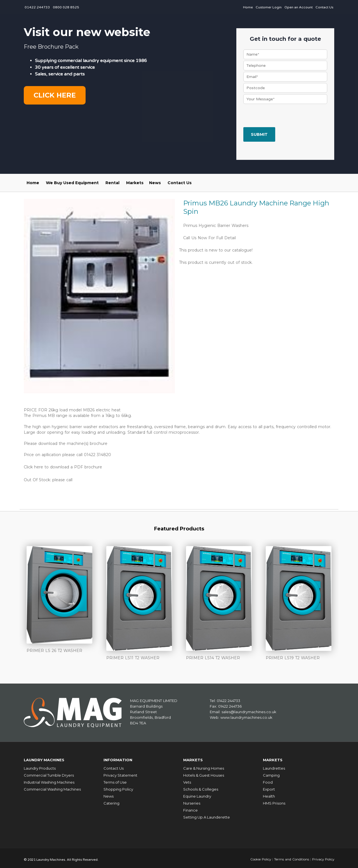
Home (248, 7)
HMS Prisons (274, 800)
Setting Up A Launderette (207, 814)
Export (269, 786)
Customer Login (269, 7)
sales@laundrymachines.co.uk (249, 711)
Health (269, 793)
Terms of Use (115, 779)
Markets (135, 183)
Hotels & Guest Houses (204, 772)
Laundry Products (40, 765)
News (155, 183)
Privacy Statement (120, 772)
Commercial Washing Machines (52, 786)
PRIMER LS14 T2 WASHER (213, 658)
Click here (55, 95)
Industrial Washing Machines (49, 779)
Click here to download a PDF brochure (63, 467)
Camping (271, 772)
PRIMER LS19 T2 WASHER (293, 658)
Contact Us (324, 7)
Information (120, 758)
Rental (112, 183)
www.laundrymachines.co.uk (246, 717)
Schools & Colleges (201, 786)
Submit (259, 134)
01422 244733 (37, 7)
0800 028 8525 (66, 7)
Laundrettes (274, 765)
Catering (111, 800)
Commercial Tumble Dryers (49, 772)
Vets (187, 779)
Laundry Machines (47, 758)
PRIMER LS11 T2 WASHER (133, 658)
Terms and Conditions (290, 856)
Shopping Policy (118, 786)
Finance (190, 807)
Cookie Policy (258, 856)
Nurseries (192, 800)
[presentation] (286, 116)
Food (268, 779)
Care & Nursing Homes (204, 765)
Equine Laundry (197, 793)
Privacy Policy (323, 856)
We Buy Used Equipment (72, 183)
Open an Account (299, 7)
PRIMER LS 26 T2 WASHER (54, 650)
